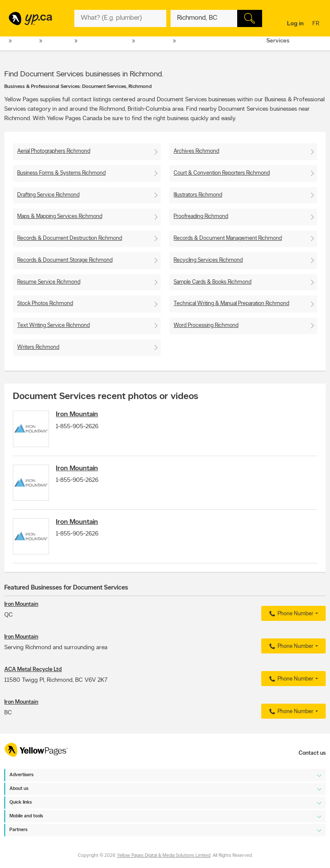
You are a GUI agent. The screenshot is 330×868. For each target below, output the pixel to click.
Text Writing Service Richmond (53, 325)
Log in (295, 24)
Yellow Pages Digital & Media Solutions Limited (164, 856)
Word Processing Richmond (206, 325)
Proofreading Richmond (201, 216)
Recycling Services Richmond (208, 260)
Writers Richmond (38, 347)
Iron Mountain (81, 414)
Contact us (312, 753)
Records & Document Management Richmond (228, 238)
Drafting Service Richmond (48, 195)
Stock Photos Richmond (45, 304)
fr (317, 24)
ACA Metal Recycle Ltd (33, 677)
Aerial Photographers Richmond (54, 151)
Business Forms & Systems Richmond (61, 173)
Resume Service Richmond (49, 282)
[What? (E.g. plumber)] (120, 18)
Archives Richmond (196, 151)
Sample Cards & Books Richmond (212, 282)
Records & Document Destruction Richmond (70, 238)
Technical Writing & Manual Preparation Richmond (231, 304)
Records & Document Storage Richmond (65, 260)
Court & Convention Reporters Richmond (222, 173)
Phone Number (290, 621)
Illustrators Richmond (198, 195)
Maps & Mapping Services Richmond (60, 216)
